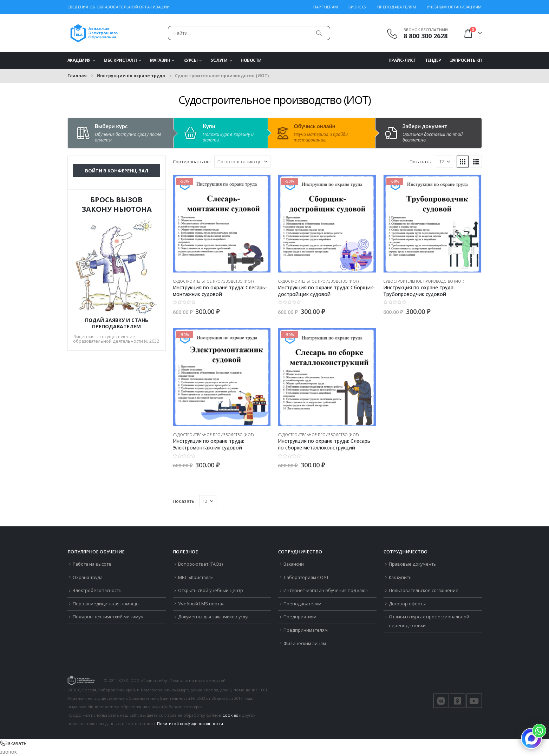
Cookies (230, 715)
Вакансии (294, 564)
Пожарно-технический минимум (108, 617)
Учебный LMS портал (201, 604)
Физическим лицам (305, 643)
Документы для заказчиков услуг (214, 617)
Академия (79, 60)
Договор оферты (407, 604)
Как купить (400, 577)
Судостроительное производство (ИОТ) (213, 281)
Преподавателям (397, 7)
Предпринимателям (306, 630)
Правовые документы (413, 564)
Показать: (421, 162)
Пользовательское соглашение (424, 590)
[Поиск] (319, 33)
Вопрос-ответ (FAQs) (200, 564)
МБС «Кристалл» (195, 577)
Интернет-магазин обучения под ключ (326, 590)
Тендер (433, 60)
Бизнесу (358, 7)
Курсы (191, 60)
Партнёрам (326, 7)
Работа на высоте (92, 564)
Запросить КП (466, 60)
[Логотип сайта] (94, 33)
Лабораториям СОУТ (306, 577)
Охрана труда (88, 577)
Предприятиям (300, 617)
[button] (463, 162)
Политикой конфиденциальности (190, 724)
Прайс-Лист (402, 60)
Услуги (219, 60)
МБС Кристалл (120, 60)
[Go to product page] (222, 224)
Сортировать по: (192, 162)
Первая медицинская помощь (106, 604)
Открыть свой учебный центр (211, 590)
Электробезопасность (97, 590)
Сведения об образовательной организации (119, 7)
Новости (251, 60)
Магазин (160, 60)
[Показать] (445, 162)
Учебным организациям (454, 7)
